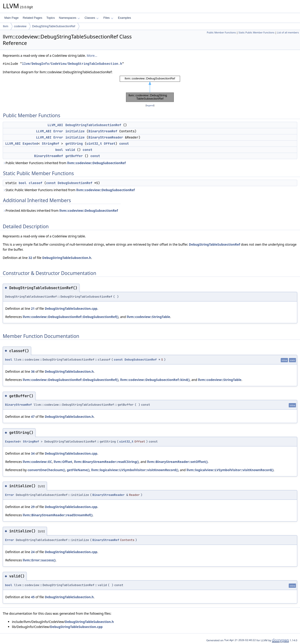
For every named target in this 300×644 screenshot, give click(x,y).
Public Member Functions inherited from (64, 163)
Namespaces (69, 18)
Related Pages (32, 18)
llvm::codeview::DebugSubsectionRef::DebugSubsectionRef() (71, 317)
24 (33, 552)
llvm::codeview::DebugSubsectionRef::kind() (155, 380)
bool (59, 150)
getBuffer (74, 156)
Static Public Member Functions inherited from (69, 190)
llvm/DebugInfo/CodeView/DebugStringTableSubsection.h (72, 64)
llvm (6, 26)
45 (33, 597)
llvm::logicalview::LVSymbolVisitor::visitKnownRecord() (135, 470)
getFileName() (78, 470)
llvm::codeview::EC (37, 462)
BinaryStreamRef (103, 131)
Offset (109, 144)
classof (36, 183)
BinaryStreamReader (106, 137)
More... (92, 56)
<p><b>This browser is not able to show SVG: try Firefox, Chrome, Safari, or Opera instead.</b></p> (150, 89)
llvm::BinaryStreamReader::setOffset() (177, 462)
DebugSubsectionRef (75, 183)
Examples (124, 18)
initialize (75, 131)
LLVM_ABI (55, 125)
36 (33, 371)
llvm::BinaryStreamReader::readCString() (106, 462)
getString (74, 144)
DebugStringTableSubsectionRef (54, 26)
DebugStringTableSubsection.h (67, 258)
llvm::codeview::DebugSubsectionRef (96, 163)
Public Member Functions (221, 33)
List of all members (288, 33)
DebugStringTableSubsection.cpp (71, 308)
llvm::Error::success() (39, 560)
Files (108, 18)
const (124, 144)
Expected (30, 144)
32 (30, 258)
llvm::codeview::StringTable (148, 317)
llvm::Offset (63, 462)
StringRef (51, 144)
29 (33, 507)
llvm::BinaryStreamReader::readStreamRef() (58, 515)
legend (150, 105)
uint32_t (94, 144)
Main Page (11, 18)
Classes (92, 18)
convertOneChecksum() (46, 470)
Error (58, 131)
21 (33, 308)
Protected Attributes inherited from (60, 211)
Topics (50, 18)
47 (33, 417)
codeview (20, 26)
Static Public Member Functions (256, 33)
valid (70, 150)
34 (33, 453)
